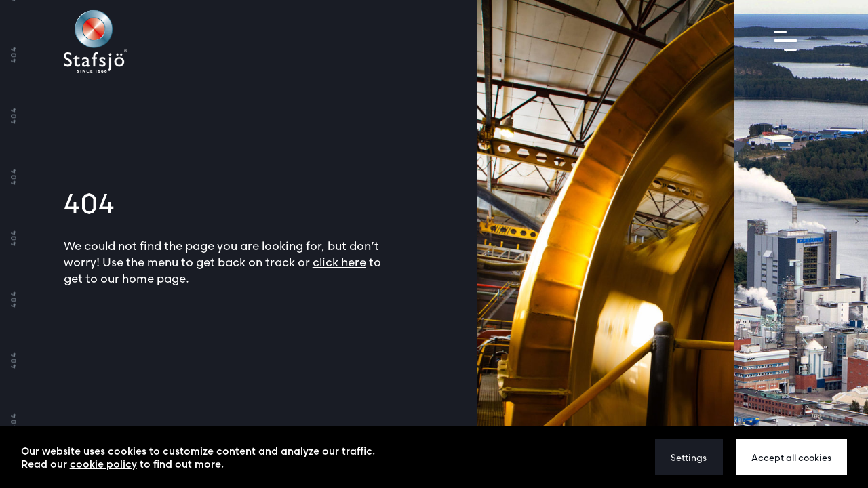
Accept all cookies (791, 457)
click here (339, 262)
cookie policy (103, 464)
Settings (689, 457)
